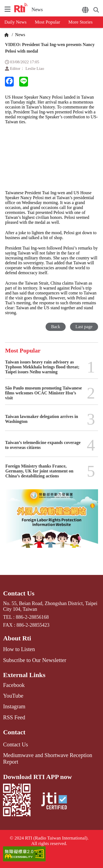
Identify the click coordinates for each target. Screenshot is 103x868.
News (20, 35)
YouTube (13, 696)
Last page (84, 327)
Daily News (16, 22)
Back (56, 327)
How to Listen (19, 649)
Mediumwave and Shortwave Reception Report (48, 758)
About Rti (17, 638)
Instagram (14, 706)
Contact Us (19, 593)
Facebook (14, 685)
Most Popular (48, 22)
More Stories (80, 22)
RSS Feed (14, 717)
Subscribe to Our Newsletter (35, 660)
